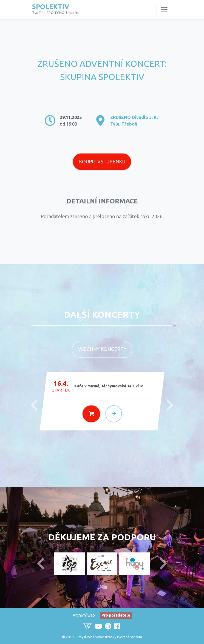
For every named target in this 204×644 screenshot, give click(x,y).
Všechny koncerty (102, 349)
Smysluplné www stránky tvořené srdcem (109, 637)
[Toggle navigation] (164, 10)
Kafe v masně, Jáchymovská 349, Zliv (109, 386)
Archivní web (84, 615)
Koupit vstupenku (102, 162)
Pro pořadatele (116, 615)
